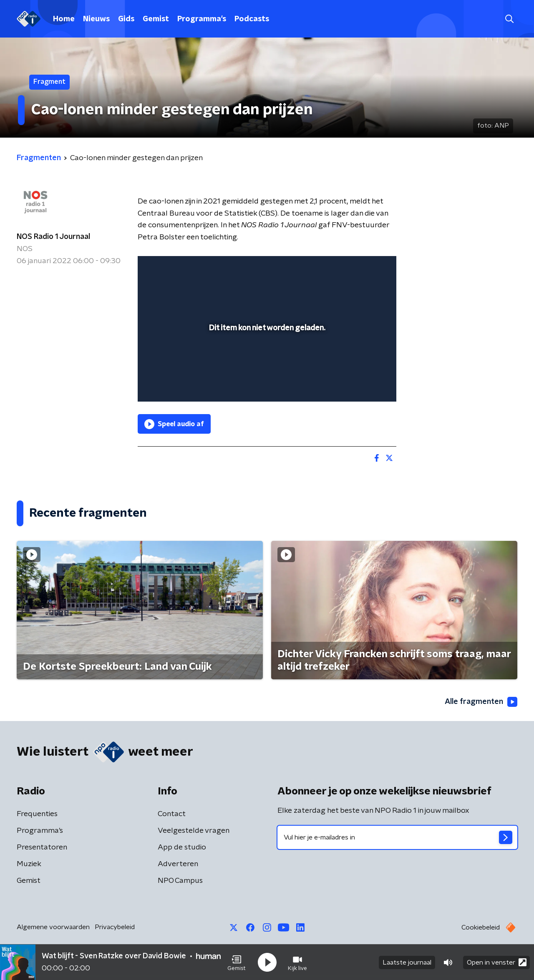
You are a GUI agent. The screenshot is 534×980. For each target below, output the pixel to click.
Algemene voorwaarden (53, 927)
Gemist (156, 19)
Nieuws (96, 19)
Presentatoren (42, 847)
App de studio (182, 847)
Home (64, 19)
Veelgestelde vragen (194, 831)
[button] (237, 962)
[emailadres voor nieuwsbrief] (397, 837)
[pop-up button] (359, 383)
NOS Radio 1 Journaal (53, 237)
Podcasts (252, 19)
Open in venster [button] (497, 962)
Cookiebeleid (481, 927)
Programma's (202, 19)
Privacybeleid (115, 927)
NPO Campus (180, 881)
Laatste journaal (407, 962)
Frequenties (37, 814)
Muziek (29, 864)
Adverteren (178, 864)
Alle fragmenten (481, 702)
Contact (172, 814)
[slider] (266, 361)
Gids (126, 19)
